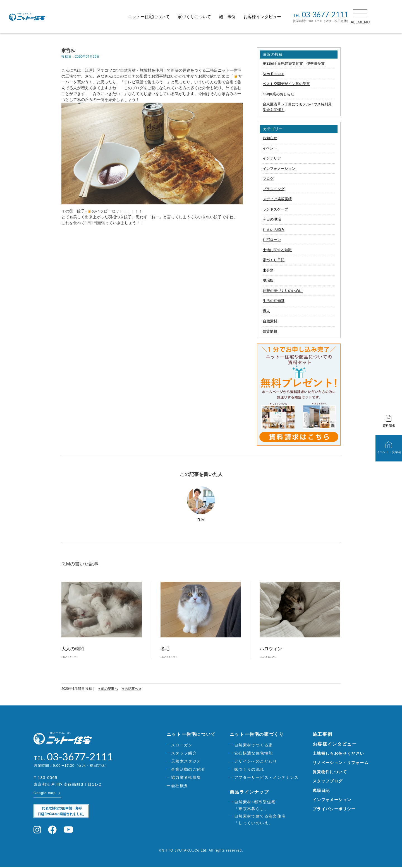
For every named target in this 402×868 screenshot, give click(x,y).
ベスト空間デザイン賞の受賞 (286, 84)
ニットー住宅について (161, 17)
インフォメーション (279, 169)
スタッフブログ (328, 781)
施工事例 (240, 17)
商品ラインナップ (249, 792)
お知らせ (270, 138)
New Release (273, 74)
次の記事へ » (131, 689)
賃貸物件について (330, 772)
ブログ (268, 179)
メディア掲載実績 (277, 199)
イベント (270, 148)
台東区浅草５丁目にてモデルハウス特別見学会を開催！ (297, 107)
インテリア (272, 158)
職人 (266, 311)
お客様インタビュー (275, 17)
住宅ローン (272, 240)
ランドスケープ (275, 209)
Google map (45, 794)
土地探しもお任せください (338, 753)
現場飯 (268, 280)
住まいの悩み (274, 230)
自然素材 (270, 321)
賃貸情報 (270, 331)
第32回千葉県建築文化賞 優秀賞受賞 (294, 63)
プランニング (274, 189)
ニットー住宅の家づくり (257, 734)
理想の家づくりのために (283, 291)
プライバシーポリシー (334, 809)
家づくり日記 (274, 260)
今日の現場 (272, 219)
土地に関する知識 (277, 250)
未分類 (268, 270)
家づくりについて (207, 17)
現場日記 (321, 790)
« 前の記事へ (108, 689)
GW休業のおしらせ (278, 94)
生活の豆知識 (274, 301)
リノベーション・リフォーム (341, 763)
